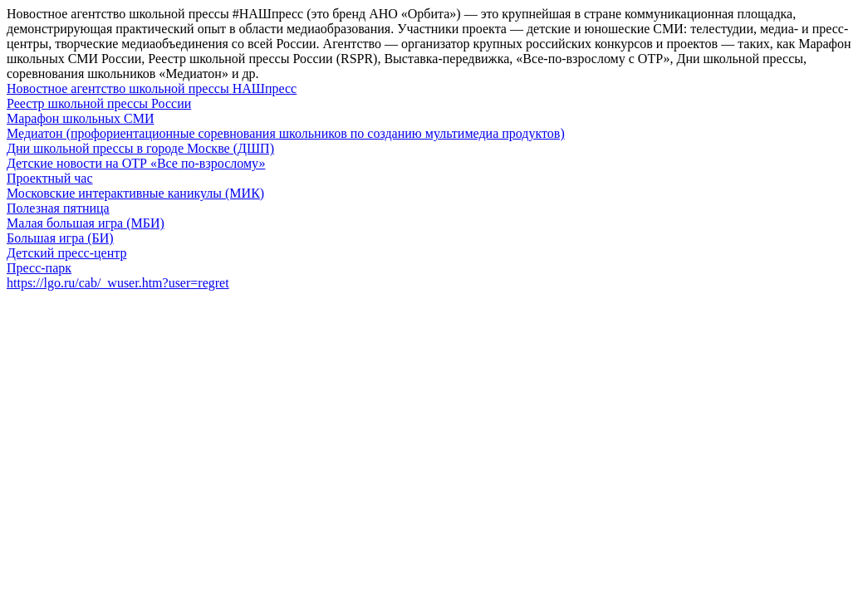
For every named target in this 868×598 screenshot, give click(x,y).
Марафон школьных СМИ (80, 118)
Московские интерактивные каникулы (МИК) (135, 193)
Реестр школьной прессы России (99, 103)
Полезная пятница (58, 208)
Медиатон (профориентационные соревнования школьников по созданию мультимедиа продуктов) (286, 133)
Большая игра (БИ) (60, 238)
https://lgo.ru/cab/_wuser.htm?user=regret (118, 283)
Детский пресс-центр (66, 253)
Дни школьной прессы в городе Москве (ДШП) (140, 148)
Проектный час (50, 178)
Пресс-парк (39, 268)
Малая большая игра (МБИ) (86, 223)
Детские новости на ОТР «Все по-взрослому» (136, 163)
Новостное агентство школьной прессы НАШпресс (152, 88)
